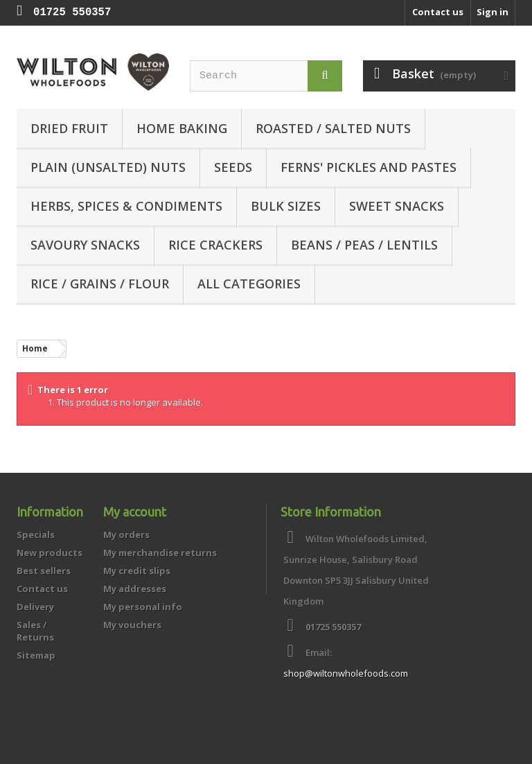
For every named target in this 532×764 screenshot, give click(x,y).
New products (50, 553)
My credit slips (137, 571)
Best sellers (44, 571)
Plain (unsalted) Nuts (108, 167)
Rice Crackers (215, 245)
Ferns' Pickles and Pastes (369, 167)
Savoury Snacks (85, 245)
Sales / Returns (35, 631)
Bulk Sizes (286, 206)
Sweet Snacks (397, 206)
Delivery (35, 607)
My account (135, 512)
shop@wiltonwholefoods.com (346, 673)
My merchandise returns (160, 553)
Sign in (493, 12)
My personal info (143, 607)
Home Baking (182, 128)
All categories (249, 284)
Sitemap (36, 655)
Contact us (438, 12)
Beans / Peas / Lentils (364, 245)
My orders (126, 535)
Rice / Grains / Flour (100, 284)
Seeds (233, 167)
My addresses (135, 589)
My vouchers (132, 625)
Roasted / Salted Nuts (333, 128)
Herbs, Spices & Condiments (126, 206)
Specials (36, 535)
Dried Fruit (69, 128)
